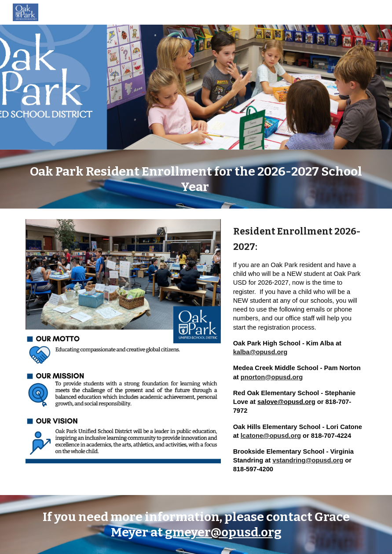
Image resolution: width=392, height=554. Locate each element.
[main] (196, 179)
